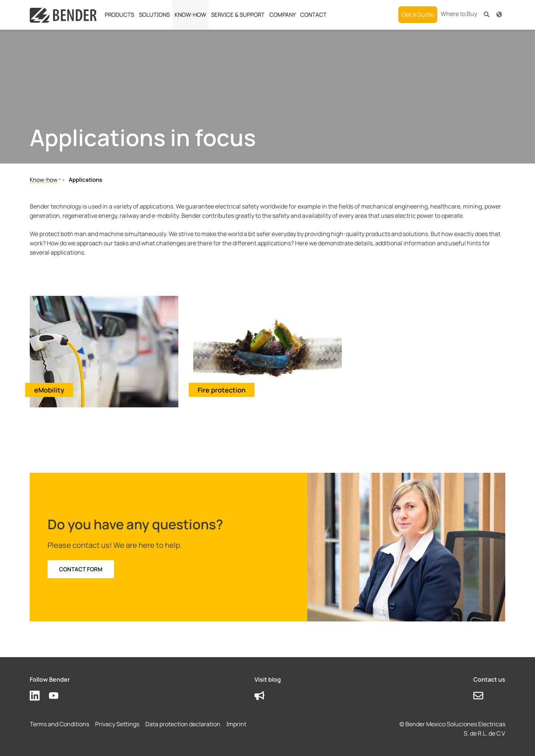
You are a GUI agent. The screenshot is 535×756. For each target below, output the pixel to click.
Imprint (236, 724)
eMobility (49, 390)
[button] (487, 14)
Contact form (81, 569)
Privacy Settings (117, 724)
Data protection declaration (183, 724)
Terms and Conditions (59, 724)
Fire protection (222, 390)
